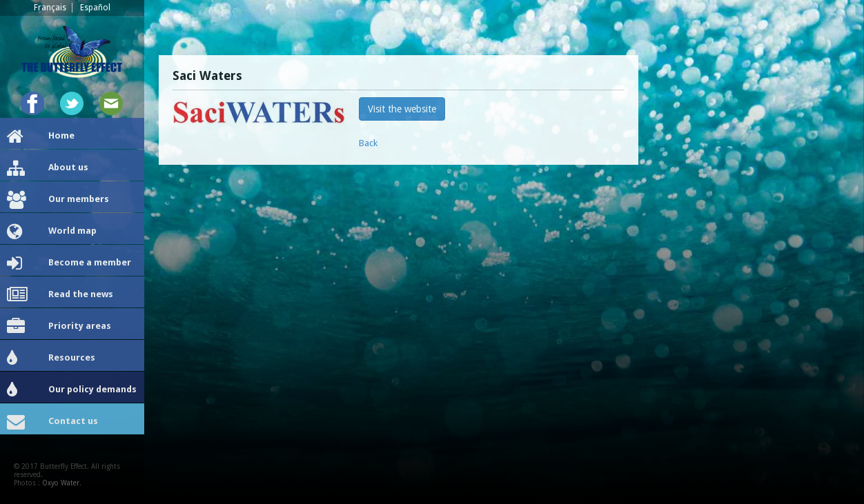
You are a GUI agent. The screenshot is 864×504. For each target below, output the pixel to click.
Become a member (69, 263)
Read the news (60, 295)
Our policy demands (72, 390)
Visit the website (402, 109)
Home (41, 137)
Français (50, 8)
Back (368, 143)
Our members (58, 200)
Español (95, 8)
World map (52, 232)
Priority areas (59, 327)
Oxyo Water (61, 483)
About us (48, 168)
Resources (51, 359)
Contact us (52, 422)
